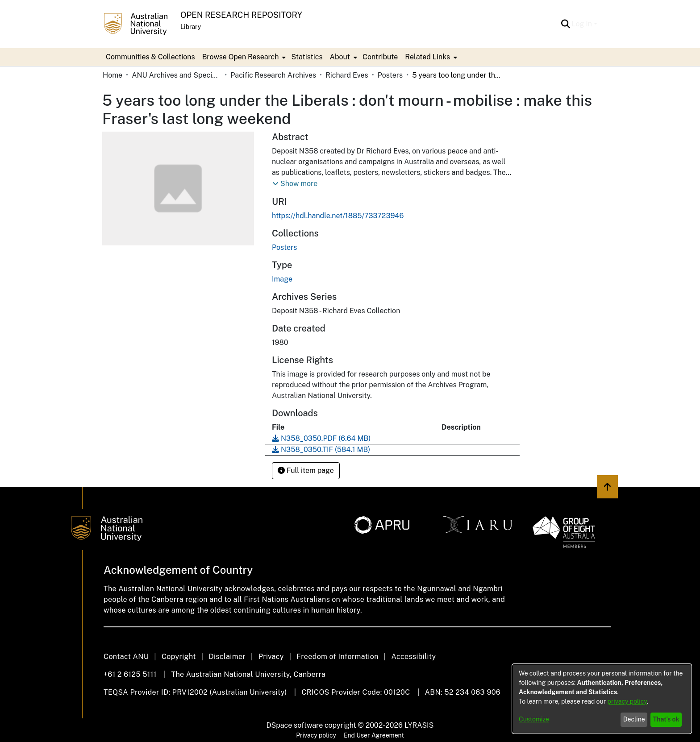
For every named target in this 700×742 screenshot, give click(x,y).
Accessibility (413, 657)
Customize (534, 719)
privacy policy (627, 701)
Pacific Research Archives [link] (273, 75)
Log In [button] (583, 24)
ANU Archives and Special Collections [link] (176, 75)
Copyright (179, 657)
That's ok (666, 719)
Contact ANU (126, 657)
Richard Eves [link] (347, 75)
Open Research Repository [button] (241, 15)
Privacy (271, 657)
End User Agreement (374, 735)
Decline (634, 719)
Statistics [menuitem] (307, 57)
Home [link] (112, 75)
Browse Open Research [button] (241, 57)
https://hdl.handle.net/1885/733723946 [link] (338, 216)
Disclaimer (227, 657)
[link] (284, 247)
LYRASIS (419, 725)
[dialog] (602, 699)
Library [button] (191, 27)
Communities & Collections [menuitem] (150, 57)
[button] (566, 24)
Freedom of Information (337, 657)
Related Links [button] (427, 57)
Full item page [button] (306, 470)
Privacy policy (316, 735)
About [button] (340, 57)
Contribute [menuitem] (380, 57)
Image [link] (282, 279)
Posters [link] (390, 75)
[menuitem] (243, 57)
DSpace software (295, 725)
